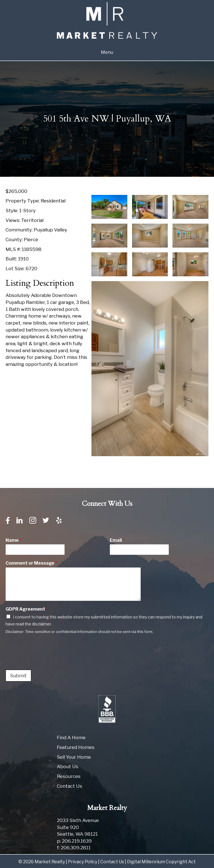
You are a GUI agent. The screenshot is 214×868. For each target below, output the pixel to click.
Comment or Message (31, 563)
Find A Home (71, 738)
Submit (18, 676)
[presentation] (48, 661)
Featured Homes (76, 747)
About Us (68, 767)
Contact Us (70, 786)
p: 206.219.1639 (74, 841)
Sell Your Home (74, 757)
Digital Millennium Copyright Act (161, 862)
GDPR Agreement (27, 609)
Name (14, 540)
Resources (69, 776)
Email (117, 540)
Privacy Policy (83, 862)
